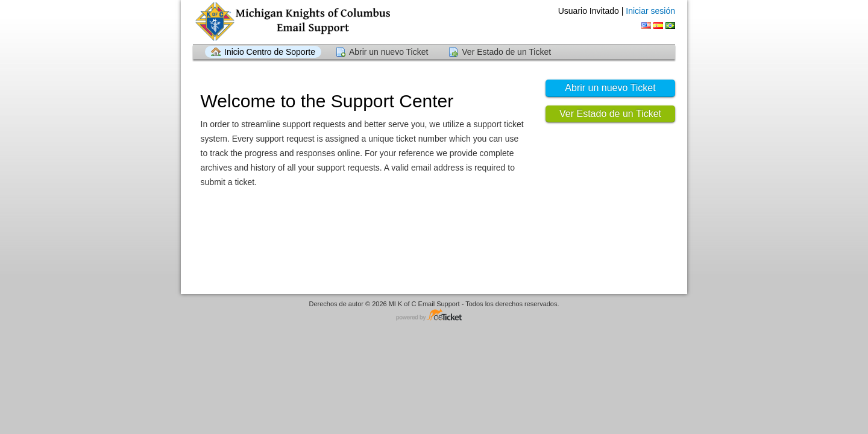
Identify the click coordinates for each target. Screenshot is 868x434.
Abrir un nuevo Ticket (389, 52)
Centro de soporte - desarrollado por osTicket (434, 316)
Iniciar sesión (650, 11)
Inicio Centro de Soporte (270, 52)
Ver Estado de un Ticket (506, 52)
